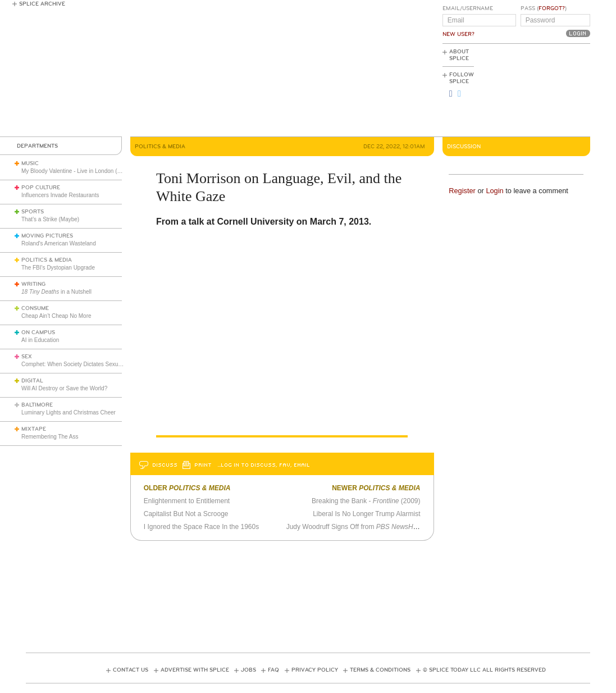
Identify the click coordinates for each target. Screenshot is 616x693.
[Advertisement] (540, 90)
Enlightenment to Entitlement (187, 501)
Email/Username (468, 8)
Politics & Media (47, 260)
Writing (33, 284)
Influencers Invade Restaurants (60, 195)
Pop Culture (41, 188)
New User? (458, 34)
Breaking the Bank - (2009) (366, 501)
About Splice (459, 55)
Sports (33, 212)
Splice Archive (42, 4)
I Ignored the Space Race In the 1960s (201, 527)
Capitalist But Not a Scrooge (186, 514)
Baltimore (37, 405)
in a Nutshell (56, 292)
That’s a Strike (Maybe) (50, 219)
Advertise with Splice (195, 670)
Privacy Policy (315, 670)
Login (494, 191)
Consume (35, 308)
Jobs (248, 670)
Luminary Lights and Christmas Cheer (69, 412)
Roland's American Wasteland (59, 243)
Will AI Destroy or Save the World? (64, 388)
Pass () (544, 8)
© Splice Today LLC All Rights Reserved (484, 670)
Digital (32, 381)
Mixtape (34, 429)
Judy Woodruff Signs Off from (355, 527)
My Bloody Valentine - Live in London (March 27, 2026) (90, 171)
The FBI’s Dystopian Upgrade (58, 268)
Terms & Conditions (380, 670)
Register (462, 191)
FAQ (273, 670)
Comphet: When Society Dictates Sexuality (75, 364)
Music (30, 163)
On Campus (38, 332)
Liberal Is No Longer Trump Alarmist (366, 514)
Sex (27, 357)
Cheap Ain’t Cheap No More (56, 316)
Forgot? (552, 8)
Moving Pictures (47, 236)
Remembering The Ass (50, 437)
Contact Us (131, 670)
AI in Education (40, 340)
